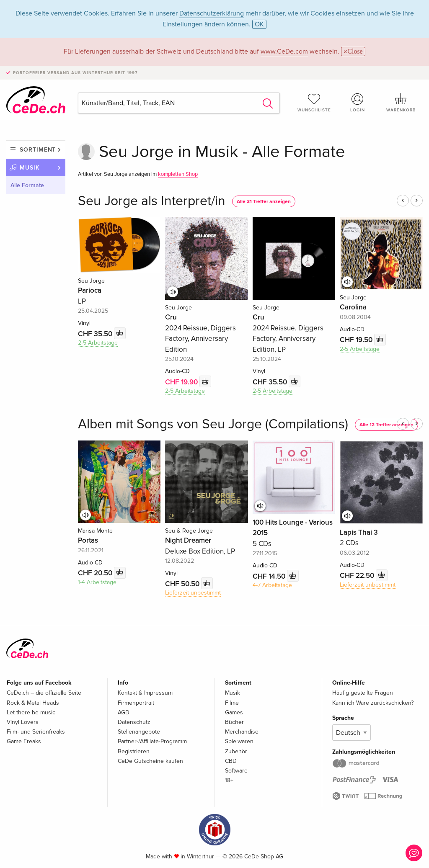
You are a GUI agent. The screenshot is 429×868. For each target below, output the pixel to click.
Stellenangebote (139, 732)
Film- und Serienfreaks (36, 732)
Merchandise (242, 732)
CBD (231, 761)
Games (234, 712)
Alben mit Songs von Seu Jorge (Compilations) (213, 424)
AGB (123, 712)
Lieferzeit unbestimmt (193, 593)
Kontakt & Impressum (145, 693)
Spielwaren (239, 741)
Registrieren (134, 751)
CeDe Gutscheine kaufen (150, 761)
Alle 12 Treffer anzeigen (386, 425)
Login (357, 103)
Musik (30, 168)
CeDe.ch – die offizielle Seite (44, 693)
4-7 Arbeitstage (272, 585)
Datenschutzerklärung (212, 13)
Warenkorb (401, 103)
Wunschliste (314, 103)
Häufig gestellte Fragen (363, 693)
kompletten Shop (178, 174)
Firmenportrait (136, 703)
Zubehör (236, 751)
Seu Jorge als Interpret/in (152, 201)
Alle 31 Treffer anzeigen (264, 202)
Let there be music (31, 712)
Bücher (234, 722)
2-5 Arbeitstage (98, 343)
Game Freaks (24, 741)
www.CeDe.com (284, 52)
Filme (232, 703)
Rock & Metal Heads (33, 703)
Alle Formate (27, 185)
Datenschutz (134, 722)
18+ (229, 780)
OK (259, 24)
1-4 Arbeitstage (97, 582)
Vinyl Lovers (23, 722)
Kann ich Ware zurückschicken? (373, 703)
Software (236, 771)
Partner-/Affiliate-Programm (152, 741)
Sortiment (38, 150)
